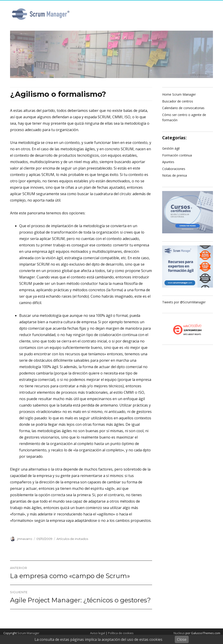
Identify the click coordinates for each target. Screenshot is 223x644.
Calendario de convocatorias (183, 108)
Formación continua (177, 155)
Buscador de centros (178, 101)
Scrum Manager (28, 633)
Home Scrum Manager (179, 94)
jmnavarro (25, 539)
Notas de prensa (175, 175)
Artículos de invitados (72, 539)
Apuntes (168, 162)
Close (182, 639)
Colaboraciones (174, 169)
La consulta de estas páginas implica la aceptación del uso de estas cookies (98, 639)
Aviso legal (98, 633)
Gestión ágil (171, 148)
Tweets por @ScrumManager (184, 302)
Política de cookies (121, 633)
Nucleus (179, 633)
